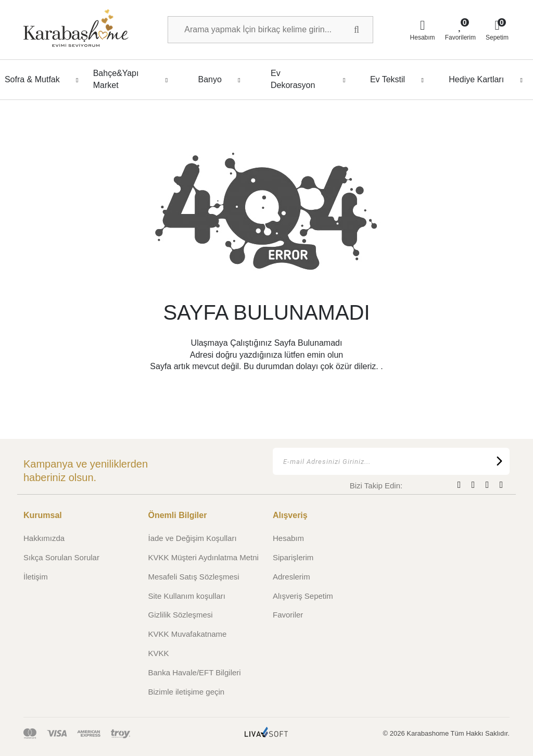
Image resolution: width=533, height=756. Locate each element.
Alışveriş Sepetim (303, 596)
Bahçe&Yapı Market (134, 79)
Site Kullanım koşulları (187, 596)
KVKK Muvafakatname (188, 634)
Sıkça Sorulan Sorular (61, 557)
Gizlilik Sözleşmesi (181, 615)
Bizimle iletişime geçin (187, 692)
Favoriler (288, 615)
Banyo (222, 80)
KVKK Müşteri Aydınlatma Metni (204, 557)
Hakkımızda (44, 538)
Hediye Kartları (488, 80)
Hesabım (288, 538)
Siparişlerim (293, 557)
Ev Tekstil (400, 80)
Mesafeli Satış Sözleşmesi (194, 577)
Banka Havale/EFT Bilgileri (195, 672)
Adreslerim (291, 577)
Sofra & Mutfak (45, 80)
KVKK (159, 653)
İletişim (36, 577)
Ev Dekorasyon (311, 79)
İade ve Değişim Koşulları (193, 538)
